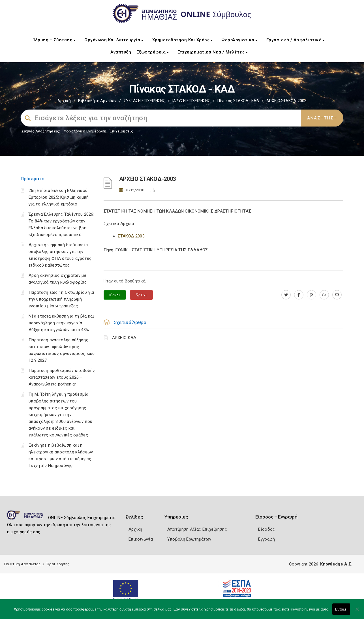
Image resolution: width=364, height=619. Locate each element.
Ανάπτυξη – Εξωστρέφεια (139, 52)
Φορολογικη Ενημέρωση (85, 131)
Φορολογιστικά (239, 40)
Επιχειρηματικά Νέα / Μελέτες (212, 52)
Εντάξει (341, 609)
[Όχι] (357, 612)
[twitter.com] (286, 295)
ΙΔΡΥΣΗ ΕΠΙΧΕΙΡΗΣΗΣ (191, 101)
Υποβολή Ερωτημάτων (189, 539)
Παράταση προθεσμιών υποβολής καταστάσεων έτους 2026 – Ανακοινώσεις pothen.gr (62, 377)
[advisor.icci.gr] (337, 295)
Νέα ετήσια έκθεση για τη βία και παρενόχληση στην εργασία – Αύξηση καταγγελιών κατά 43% (61, 323)
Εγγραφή (266, 539)
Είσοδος (266, 529)
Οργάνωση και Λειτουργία (114, 40)
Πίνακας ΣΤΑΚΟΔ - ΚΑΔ (238, 101)
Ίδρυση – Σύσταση (54, 40)
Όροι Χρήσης (58, 564)
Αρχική (64, 101)
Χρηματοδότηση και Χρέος (182, 40)
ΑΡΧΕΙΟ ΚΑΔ (124, 338)
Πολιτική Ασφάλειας (22, 564)
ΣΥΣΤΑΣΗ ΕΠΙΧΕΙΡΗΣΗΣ (144, 101)
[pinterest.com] (311, 295)
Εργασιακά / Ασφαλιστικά (296, 40)
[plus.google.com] (324, 295)
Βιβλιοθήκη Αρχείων (97, 101)
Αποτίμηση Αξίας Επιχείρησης (197, 529)
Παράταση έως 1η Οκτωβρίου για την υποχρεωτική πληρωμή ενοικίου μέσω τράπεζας (61, 299)
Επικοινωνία (141, 539)
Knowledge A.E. (336, 564)
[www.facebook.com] (299, 295)
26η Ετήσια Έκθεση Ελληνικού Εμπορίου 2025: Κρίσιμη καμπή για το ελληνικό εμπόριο (59, 197)
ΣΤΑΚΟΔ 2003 (131, 236)
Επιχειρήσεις (121, 131)
